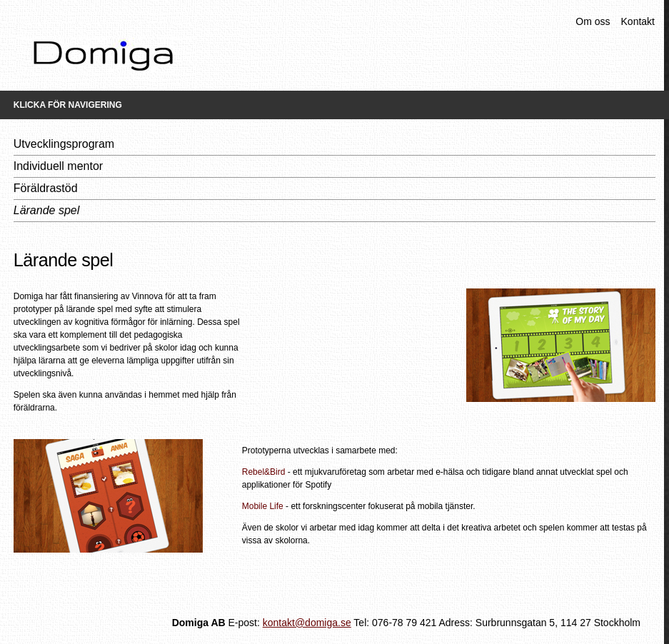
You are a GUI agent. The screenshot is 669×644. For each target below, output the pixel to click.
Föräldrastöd (46, 188)
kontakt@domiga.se (307, 623)
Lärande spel (47, 210)
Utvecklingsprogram (64, 144)
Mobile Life (263, 506)
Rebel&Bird (264, 472)
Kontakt (638, 21)
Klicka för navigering (68, 105)
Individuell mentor (58, 166)
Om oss (593, 21)
